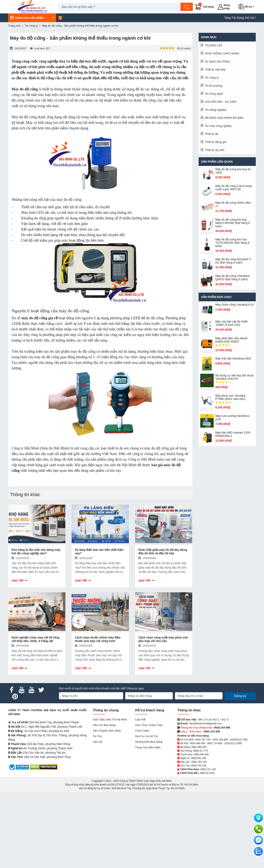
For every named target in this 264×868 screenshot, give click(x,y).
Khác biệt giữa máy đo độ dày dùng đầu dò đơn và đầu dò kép (163, 552)
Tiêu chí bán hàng (104, 725)
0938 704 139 (199, 766)
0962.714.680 (215, 743)
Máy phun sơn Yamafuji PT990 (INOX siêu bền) (230, 397)
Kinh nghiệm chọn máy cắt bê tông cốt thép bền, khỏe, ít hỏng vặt (35, 639)
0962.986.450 (199, 747)
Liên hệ (97, 742)
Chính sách (142, 731)
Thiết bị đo (212, 134)
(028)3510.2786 (239, 740)
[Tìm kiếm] (187, 7)
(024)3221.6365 (233, 743)
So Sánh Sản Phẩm (217, 61)
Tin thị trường (214, 86)
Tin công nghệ (214, 94)
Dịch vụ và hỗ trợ (146, 736)
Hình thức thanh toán (149, 725)
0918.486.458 (197, 743)
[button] (247, 7)
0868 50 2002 (207, 773)
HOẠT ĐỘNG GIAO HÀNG (222, 53)
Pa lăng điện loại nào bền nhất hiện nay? (99, 552)
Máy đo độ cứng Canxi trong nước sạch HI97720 (234, 188)
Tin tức (97, 736)
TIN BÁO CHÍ (213, 45)
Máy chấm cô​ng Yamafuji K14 (234, 305)
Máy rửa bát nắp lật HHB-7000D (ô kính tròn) (232, 323)
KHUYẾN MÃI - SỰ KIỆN (221, 102)
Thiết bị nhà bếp (215, 70)
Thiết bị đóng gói (216, 142)
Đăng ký (240, 696)
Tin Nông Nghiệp (216, 110)
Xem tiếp (18, 581)
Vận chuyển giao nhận (107, 731)
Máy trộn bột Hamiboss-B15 (233, 358)
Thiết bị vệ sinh (215, 150)
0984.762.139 (199, 762)
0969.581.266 (199, 758)
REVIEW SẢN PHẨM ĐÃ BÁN (224, 118)
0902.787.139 (203, 740)
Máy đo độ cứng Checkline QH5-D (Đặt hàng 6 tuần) (232, 278)
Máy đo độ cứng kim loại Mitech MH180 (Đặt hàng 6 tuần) (233, 223)
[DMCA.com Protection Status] (44, 767)
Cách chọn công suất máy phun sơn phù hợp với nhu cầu (163, 639)
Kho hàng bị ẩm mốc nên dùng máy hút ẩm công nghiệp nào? (36, 552)
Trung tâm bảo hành (148, 747)
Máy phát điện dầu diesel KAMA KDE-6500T (231, 340)
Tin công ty (212, 78)
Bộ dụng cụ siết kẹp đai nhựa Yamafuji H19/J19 (234, 377)
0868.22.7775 (201, 751)
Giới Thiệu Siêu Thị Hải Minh (110, 720)
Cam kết (140, 720)
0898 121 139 (208, 769)
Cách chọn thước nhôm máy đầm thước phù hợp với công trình (98, 639)
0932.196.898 (220, 740)
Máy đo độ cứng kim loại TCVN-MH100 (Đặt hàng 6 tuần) (232, 243)
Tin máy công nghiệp (218, 126)
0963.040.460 (201, 754)
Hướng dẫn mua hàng (149, 742)
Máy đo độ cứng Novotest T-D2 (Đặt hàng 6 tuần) (233, 261)
